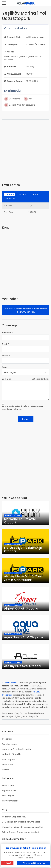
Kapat (7, 863)
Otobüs (34, 195)
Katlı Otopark (8, 796)
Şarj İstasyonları (9, 744)
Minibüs (22, 195)
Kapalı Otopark (9, 791)
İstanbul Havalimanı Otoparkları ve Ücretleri (22, 827)
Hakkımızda (7, 764)
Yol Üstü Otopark (10, 801)
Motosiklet (10, 199)
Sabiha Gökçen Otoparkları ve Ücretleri (20, 832)
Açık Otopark (8, 785)
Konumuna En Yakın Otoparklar (17, 749)
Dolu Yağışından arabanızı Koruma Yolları (21, 822)
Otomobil (9, 195)
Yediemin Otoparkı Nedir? (14, 817)
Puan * (5, 367)
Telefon (6, 356)
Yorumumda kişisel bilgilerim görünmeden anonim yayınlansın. (23, 407)
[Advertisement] (26, 149)
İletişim (5, 770)
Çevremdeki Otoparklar (34, 863)
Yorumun (6, 379)
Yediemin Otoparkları (12, 754)
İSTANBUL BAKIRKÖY (11, 683)
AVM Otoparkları (10, 759)
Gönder (26, 419)
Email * (5, 344)
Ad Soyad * (8, 333)
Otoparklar (7, 739)
